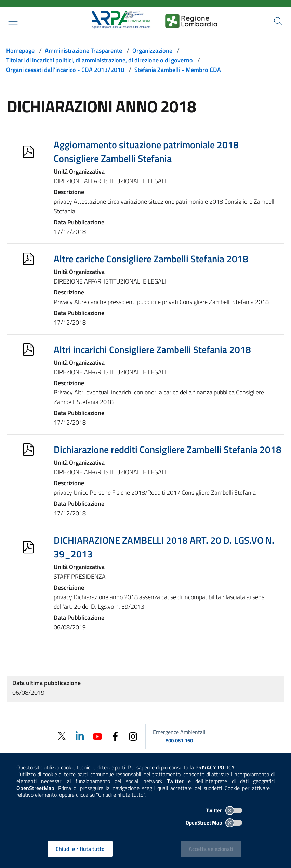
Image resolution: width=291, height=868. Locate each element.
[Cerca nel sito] (278, 21)
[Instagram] (133, 736)
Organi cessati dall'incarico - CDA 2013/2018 (65, 70)
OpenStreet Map (214, 823)
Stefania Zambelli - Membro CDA (178, 70)
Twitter (224, 810)
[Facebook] (115, 736)
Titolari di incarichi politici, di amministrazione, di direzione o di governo (100, 60)
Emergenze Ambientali (179, 732)
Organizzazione (152, 51)
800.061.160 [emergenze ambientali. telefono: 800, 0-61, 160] (179, 740)
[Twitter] (62, 736)
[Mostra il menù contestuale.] (13, 21)
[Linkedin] (80, 736)
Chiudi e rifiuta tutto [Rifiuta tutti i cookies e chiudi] (80, 849)
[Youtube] (97, 736)
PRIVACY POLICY (215, 767)
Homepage (20, 51)
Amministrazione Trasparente (83, 51)
